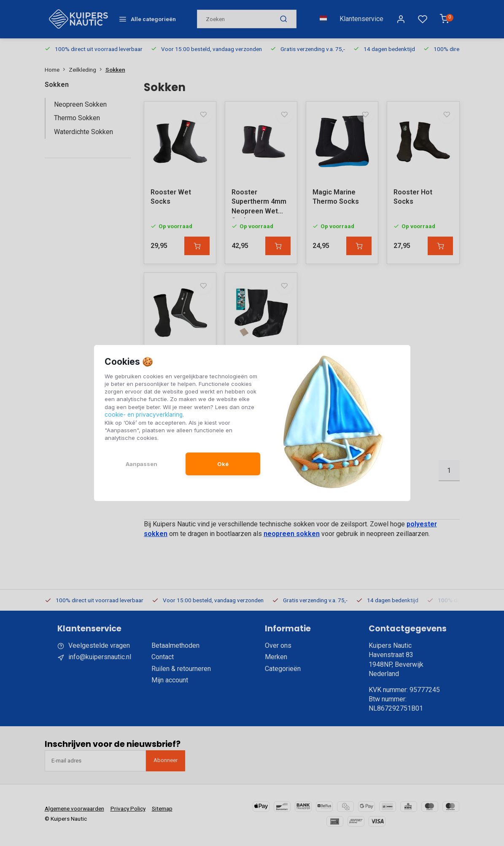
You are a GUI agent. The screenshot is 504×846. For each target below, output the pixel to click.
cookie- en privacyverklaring (143, 415)
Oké (223, 463)
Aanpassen (141, 463)
